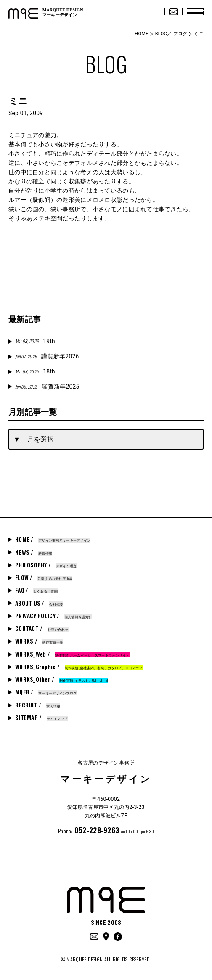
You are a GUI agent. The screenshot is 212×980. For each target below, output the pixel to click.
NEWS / (34, 552)
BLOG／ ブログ (171, 34)
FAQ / (36, 590)
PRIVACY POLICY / (54, 616)
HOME (141, 34)
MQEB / (46, 692)
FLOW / (44, 577)
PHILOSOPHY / (46, 565)
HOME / (53, 539)
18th (35, 371)
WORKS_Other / (61, 679)
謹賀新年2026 (47, 356)
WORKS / (39, 641)
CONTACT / (42, 628)
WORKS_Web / (72, 654)
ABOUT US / (39, 603)
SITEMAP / (41, 718)
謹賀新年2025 (47, 387)
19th (35, 341)
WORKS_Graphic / (79, 667)
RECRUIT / (38, 705)
